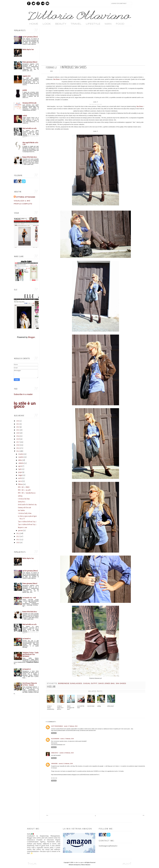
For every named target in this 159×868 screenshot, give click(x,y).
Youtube (43, 3)
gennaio (20, 531)
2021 (18, 430)
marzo (20, 481)
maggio (20, 475)
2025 (18, 421)
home (34, 24)
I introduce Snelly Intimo (25, 513)
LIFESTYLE (93, 24)
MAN (108, 24)
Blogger (31, 337)
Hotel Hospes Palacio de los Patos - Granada (30, 684)
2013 (18, 534)
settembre (21, 463)
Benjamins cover (23, 528)
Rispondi (54, 733)
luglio (20, 469)
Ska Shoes (56, 79)
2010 (18, 543)
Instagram (47, 3)
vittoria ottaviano (26, 197)
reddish (25, 116)
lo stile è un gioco (25, 405)
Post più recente (47, 815)
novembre (21, 457)
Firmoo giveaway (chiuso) (30, 62)
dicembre (21, 454)
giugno (20, 472)
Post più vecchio (143, 815)
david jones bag (106, 683)
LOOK (47, 24)
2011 (18, 540)
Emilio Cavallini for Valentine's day (27, 505)
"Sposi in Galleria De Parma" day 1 (27, 525)
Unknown (54, 764)
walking (20, 496)
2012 (18, 537)
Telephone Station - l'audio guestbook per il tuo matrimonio (31, 654)
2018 (18, 439)
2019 (18, 436)
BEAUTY (61, 24)
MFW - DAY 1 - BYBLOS (24, 487)
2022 (18, 427)
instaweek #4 (27, 669)
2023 (18, 424)
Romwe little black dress (30, 157)
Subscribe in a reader (23, 394)
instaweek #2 (27, 639)
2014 (18, 451)
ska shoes (121, 683)
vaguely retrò (26, 76)
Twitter (33, 3)
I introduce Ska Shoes (24, 499)
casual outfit (90, 683)
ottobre (20, 460)
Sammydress (22, 502)
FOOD (120, 24)
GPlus (38, 3)
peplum (25, 90)
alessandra (55, 739)
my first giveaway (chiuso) (30, 37)
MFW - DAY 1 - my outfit (24, 490)
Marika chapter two (28, 50)
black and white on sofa (29, 128)
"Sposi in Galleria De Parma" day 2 (27, 522)
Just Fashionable (57, 726)
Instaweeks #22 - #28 (29, 598)
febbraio (20, 484)
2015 (18, 448)
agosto (20, 466)
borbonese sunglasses (70, 683)
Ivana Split (55, 753)
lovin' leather (21, 511)
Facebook (29, 3)
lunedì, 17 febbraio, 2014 (71, 726)
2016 (18, 445)
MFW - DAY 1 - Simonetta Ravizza (27, 493)
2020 (18, 433)
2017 (18, 442)
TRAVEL (76, 24)
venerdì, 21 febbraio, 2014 (66, 764)
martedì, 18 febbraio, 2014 (67, 753)
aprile (20, 478)
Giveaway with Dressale (29, 103)
